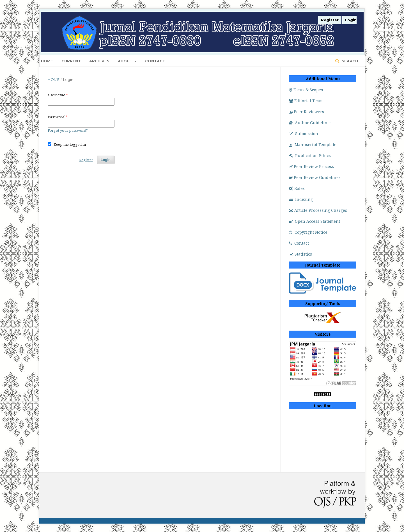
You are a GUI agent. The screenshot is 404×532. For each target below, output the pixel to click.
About (126, 61)
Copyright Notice (308, 232)
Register (330, 20)
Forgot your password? (68, 130)
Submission (304, 134)
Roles (297, 188)
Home (47, 61)
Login (351, 20)
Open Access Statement (315, 221)
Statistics (300, 254)
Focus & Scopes (306, 90)
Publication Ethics (310, 155)
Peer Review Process (311, 166)
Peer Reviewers (307, 112)
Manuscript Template (313, 145)
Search (349, 61)
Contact (155, 61)
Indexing (301, 199)
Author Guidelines (310, 123)
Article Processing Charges (318, 210)
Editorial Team (306, 101)
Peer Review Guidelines (315, 177)
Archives (99, 61)
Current (71, 61)
